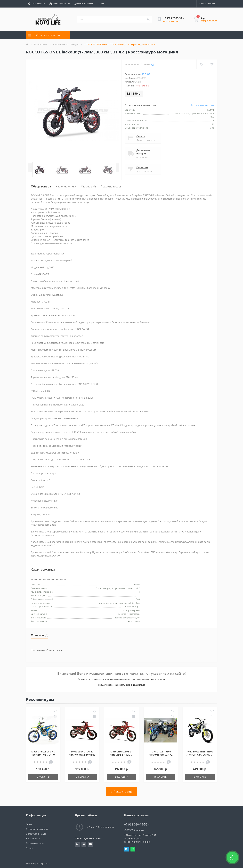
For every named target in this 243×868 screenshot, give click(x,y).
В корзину (43, 777)
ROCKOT (146, 74)
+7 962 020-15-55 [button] (137, 824)
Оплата (141, 136)
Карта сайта (33, 839)
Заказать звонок (171, 21)
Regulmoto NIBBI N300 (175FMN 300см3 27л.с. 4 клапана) (200, 755)
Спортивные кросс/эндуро (66, 44)
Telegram (126, 849)
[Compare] (212, 64)
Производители (35, 843)
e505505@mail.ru (134, 830)
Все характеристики (202, 105)
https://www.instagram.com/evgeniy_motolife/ (77, 844)
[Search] (148, 19)
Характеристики (66, 186)
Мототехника (41, 44)
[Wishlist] (202, 64)
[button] (59, 4)
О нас (101, 4)
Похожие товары (111, 186)
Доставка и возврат (84, 4)
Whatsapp (133, 849)
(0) (153, 64)
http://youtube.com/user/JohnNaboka (90, 844)
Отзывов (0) (88, 186)
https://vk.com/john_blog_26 (84, 844)
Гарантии (142, 167)
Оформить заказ (209, 21)
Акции (29, 848)
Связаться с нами (36, 834)
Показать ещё (122, 792)
